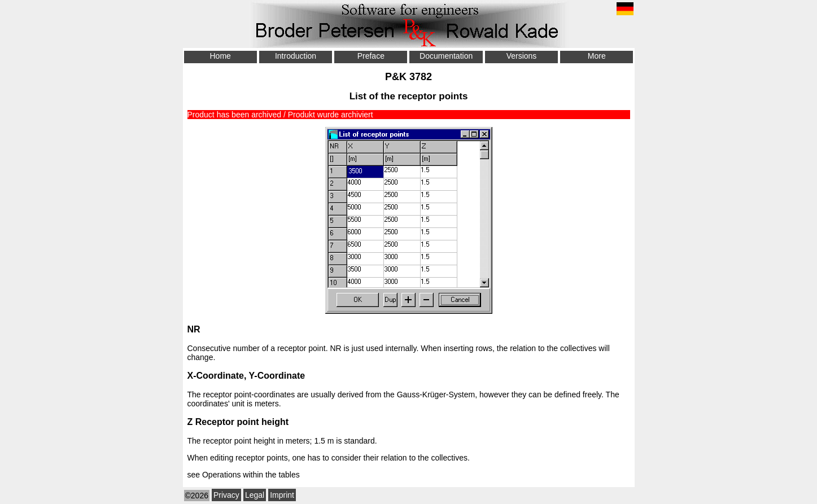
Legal (255, 495)
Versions (522, 56)
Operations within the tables (251, 475)
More (597, 56)
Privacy (226, 495)
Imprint (282, 495)
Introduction (296, 56)
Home (220, 56)
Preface (371, 56)
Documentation (446, 56)
